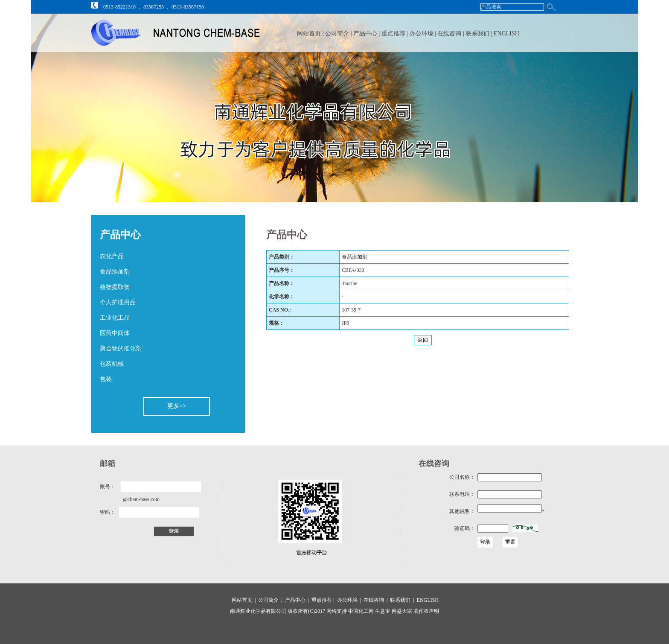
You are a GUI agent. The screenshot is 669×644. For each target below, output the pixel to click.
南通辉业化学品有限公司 (258, 611)
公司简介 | (339, 34)
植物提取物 (115, 287)
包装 (106, 379)
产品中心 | (367, 34)
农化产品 (112, 256)
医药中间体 (115, 333)
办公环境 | (424, 34)
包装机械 (112, 364)
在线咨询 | (451, 34)
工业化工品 (115, 318)
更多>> (177, 406)
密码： (108, 512)
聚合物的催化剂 (121, 348)
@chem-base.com (141, 499)
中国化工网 (361, 611)
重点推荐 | (396, 34)
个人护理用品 (118, 302)
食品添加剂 (115, 272)
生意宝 (383, 611)
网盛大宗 (401, 611)
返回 (423, 340)
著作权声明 (426, 611)
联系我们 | (480, 34)
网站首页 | (310, 34)
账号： (108, 487)
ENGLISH (506, 34)
